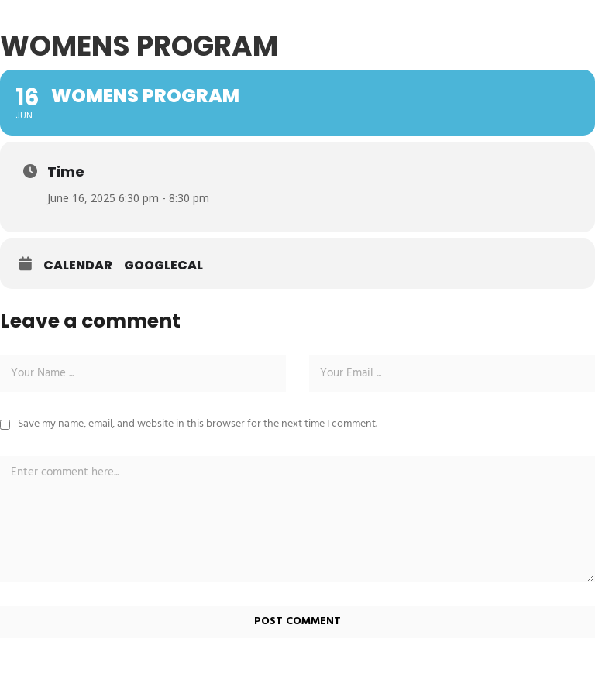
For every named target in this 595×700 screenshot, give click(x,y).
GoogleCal (163, 266)
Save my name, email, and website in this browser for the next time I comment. (198, 424)
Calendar (78, 266)
